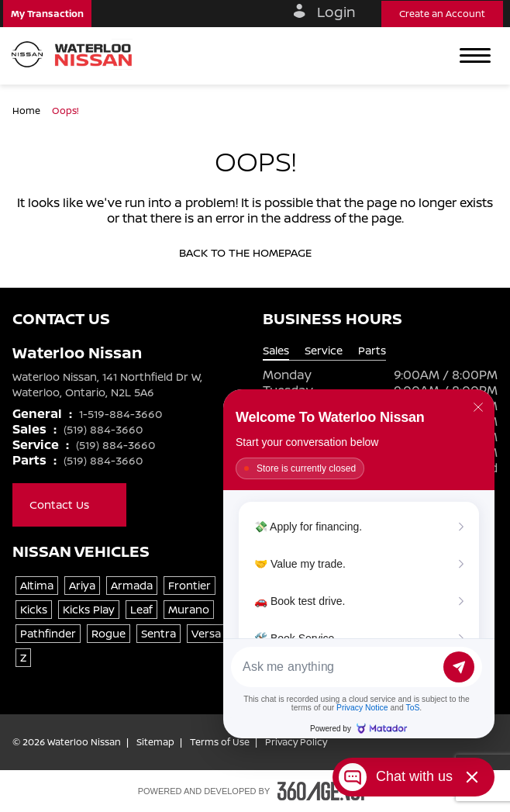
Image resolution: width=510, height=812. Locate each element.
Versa (206, 633)
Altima (37, 585)
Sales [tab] (276, 351)
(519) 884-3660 (103, 429)
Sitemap (155, 742)
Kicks (34, 609)
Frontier (190, 585)
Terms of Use (220, 742)
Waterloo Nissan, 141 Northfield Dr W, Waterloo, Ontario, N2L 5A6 (107, 384)
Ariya (82, 585)
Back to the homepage (255, 253)
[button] (47, 14)
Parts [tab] (372, 351)
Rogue (109, 633)
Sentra (159, 633)
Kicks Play (89, 609)
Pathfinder (48, 633)
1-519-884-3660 (121, 414)
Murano (189, 609)
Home (28, 111)
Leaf (141, 609)
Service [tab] (324, 351)
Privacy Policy (296, 742)
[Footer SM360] (325, 791)
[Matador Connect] (359, 564)
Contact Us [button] (69, 504)
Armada (132, 585)
